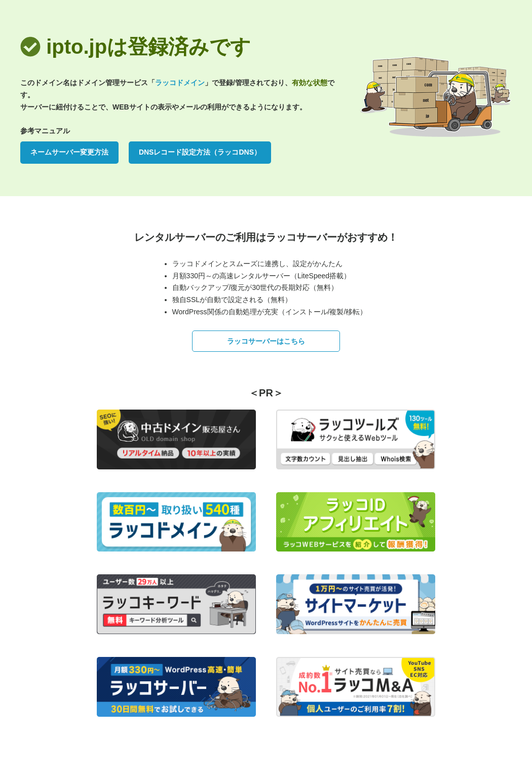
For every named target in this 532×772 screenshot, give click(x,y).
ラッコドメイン (180, 83)
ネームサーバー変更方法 (69, 152)
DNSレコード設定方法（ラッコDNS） (200, 152)
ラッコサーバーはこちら (266, 341)
